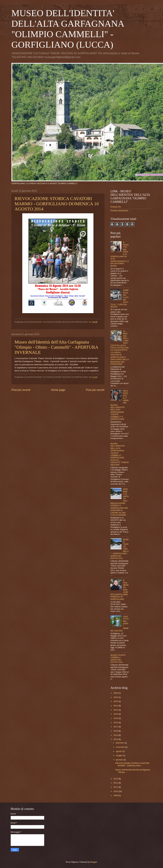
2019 (116, 718)
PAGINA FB (116, 207)
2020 (116, 714)
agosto (119, 751)
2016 (116, 731)
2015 (116, 735)
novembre (121, 747)
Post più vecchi (95, 390)
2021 (116, 710)
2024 (116, 697)
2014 (116, 739)
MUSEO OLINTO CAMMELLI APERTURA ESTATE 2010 (118, 659)
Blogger (94, 862)
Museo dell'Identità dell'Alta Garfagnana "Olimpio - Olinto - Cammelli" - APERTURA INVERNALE (56, 347)
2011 (116, 787)
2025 (116, 693)
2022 (116, 706)
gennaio (120, 760)
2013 (116, 779)
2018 (116, 723)
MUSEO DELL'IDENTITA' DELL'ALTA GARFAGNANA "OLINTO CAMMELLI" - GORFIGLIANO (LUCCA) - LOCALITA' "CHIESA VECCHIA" (120, 454)
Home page (58, 390)
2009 (116, 795)
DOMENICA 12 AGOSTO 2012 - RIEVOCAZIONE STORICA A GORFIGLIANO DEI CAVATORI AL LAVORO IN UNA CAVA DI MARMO (120, 502)
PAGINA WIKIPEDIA (119, 211)
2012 (116, 783)
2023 (116, 701)
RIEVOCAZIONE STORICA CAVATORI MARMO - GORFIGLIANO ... (132, 764)
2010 (116, 791)
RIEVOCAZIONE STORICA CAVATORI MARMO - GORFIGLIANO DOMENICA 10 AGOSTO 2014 (57, 204)
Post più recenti (21, 390)
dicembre (120, 743)
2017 (116, 727)
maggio (119, 755)
